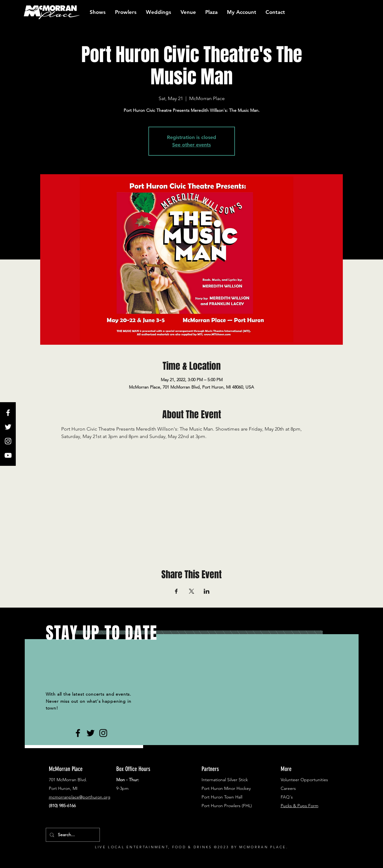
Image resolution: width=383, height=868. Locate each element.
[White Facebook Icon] (8, 413)
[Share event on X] (191, 591)
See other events (191, 145)
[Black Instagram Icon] (103, 733)
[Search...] (72, 835)
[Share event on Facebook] (176, 591)
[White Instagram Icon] (8, 441)
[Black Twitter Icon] (91, 733)
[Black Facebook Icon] (78, 733)
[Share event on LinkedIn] (207, 591)
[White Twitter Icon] (8, 427)
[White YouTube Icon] (8, 455)
